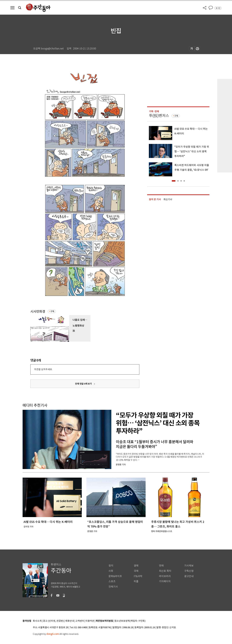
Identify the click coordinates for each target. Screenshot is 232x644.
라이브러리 (165, 576)
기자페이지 (165, 581)
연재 (161, 566)
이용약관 (90, 621)
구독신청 (189, 571)
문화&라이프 (115, 576)
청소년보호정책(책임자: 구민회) (130, 621)
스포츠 (112, 581)
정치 (111, 566)
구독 (52, 311)
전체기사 (113, 587)
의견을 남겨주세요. (43, 369)
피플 (136, 581)
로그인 (218, 8)
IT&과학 (138, 576)
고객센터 (80, 621)
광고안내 (189, 576)
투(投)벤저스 (159, 116)
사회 (111, 571)
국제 (136, 571)
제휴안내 (70, 621)
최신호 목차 (165, 571)
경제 (136, 566)
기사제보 (189, 566)
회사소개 (37, 621)
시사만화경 (38, 311)
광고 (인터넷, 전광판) (53, 621)
